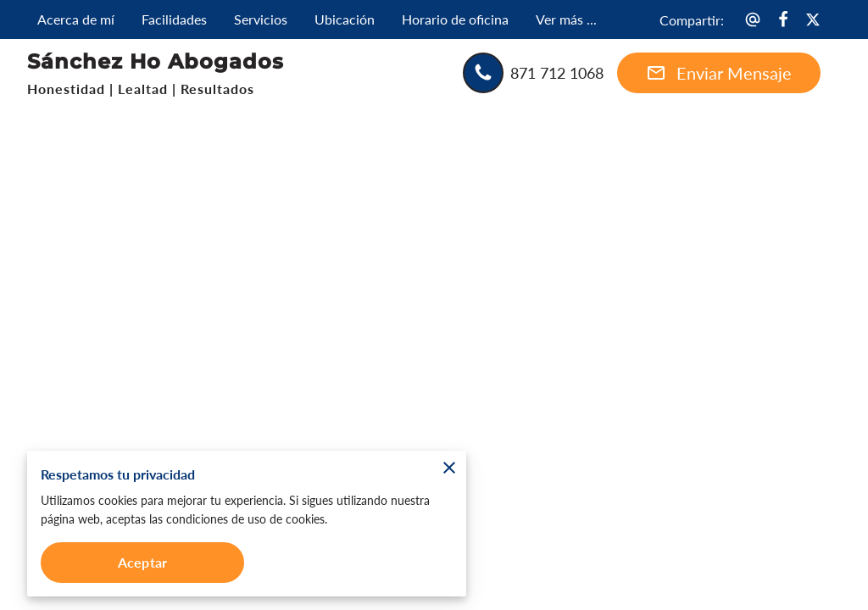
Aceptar (142, 562)
